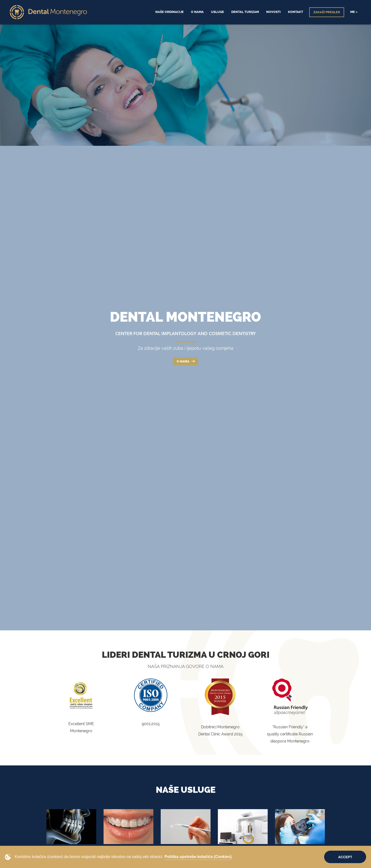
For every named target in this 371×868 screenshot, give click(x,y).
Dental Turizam (245, 12)
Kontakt (296, 12)
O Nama (197, 12)
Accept (345, 857)
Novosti (273, 12)
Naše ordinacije (170, 12)
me (354, 12)
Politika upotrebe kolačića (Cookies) (198, 857)
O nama (185, 361)
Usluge (217, 12)
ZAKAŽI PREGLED (327, 12)
